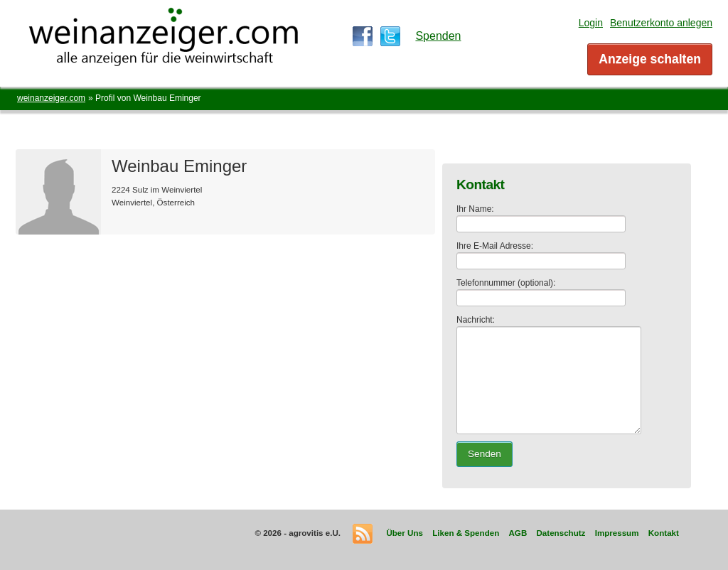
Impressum (617, 533)
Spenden (438, 36)
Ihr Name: (475, 209)
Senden (485, 454)
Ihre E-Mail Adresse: (495, 246)
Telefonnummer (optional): (506, 283)
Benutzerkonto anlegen (661, 23)
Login (591, 23)
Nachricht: (476, 320)
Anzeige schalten (650, 59)
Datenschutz (561, 533)
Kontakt (664, 533)
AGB (518, 533)
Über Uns (405, 533)
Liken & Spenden (466, 533)
